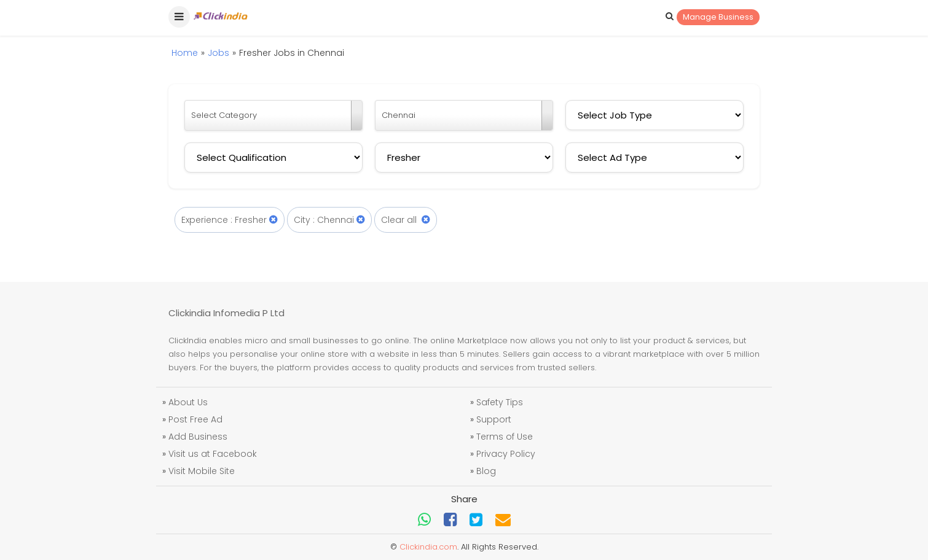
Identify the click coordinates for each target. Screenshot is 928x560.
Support (494, 419)
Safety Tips (500, 402)
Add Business (198, 437)
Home (185, 53)
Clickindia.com (428, 547)
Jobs (218, 53)
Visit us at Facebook (213, 454)
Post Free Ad (195, 419)
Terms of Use (505, 437)
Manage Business (718, 17)
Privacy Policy (506, 454)
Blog (486, 471)
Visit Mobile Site (202, 471)
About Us (188, 402)
